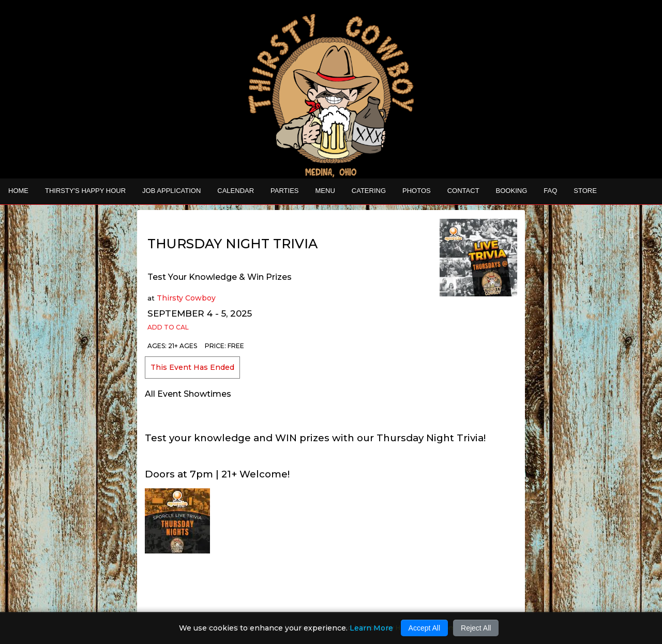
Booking (512, 191)
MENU (325, 191)
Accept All (424, 628)
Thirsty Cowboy (186, 298)
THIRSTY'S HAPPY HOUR (85, 191)
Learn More (371, 628)
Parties (284, 191)
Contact (463, 191)
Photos (417, 191)
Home (18, 191)
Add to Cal (168, 327)
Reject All (476, 628)
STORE (585, 191)
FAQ (550, 191)
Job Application (171, 191)
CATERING (369, 191)
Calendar (236, 191)
